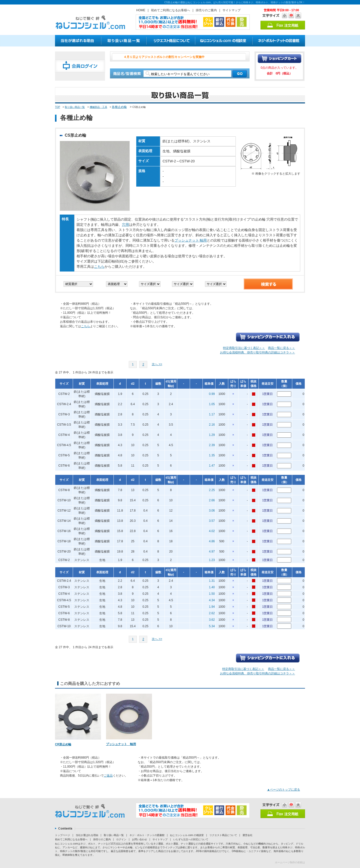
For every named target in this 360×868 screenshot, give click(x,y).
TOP (57, 107)
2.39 (212, 445)
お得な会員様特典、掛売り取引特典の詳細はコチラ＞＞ (257, 352)
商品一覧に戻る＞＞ (281, 348)
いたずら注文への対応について (191, 839)
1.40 (212, 587)
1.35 (212, 455)
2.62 (212, 613)
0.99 (212, 394)
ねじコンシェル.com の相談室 (187, 835)
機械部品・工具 (98, 107)
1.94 (212, 607)
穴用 (125, 225)
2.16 (212, 425)
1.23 (212, 560)
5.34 (212, 626)
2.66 (212, 500)
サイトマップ (231, 10)
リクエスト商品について (223, 835)
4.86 (212, 541)
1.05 (212, 404)
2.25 (212, 490)
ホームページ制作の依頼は (290, 862)
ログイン (121, 839)
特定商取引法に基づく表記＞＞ (244, 348)
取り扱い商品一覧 (75, 107)
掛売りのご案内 (206, 10)
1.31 (212, 581)
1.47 (212, 466)
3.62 (212, 620)
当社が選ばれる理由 (87, 835)
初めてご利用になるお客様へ (170, 10)
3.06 (212, 511)
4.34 (212, 600)
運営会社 (247, 835)
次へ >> (157, 364)
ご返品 (108, 776)
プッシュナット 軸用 (191, 240)
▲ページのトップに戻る (283, 790)
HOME (141, 10)
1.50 (212, 594)
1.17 (212, 414)
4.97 (212, 552)
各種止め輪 (119, 107)
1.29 (212, 435)
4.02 (212, 531)
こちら (99, 267)
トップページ (62, 835)
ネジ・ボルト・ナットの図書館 (147, 835)
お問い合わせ (139, 839)
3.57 (212, 521)
